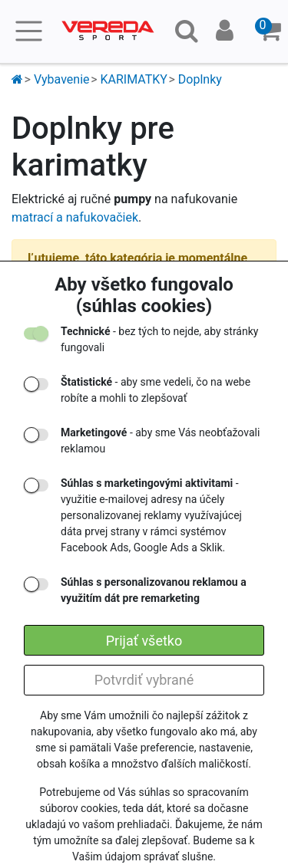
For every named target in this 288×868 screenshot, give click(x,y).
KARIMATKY (133, 79)
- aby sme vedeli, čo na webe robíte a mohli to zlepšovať (156, 390)
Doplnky (200, 79)
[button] (270, 31)
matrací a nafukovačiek (75, 217)
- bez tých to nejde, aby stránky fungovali (159, 339)
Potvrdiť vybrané (144, 680)
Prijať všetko (144, 641)
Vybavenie (62, 79)
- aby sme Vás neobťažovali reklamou (160, 441)
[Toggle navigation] (29, 31)
